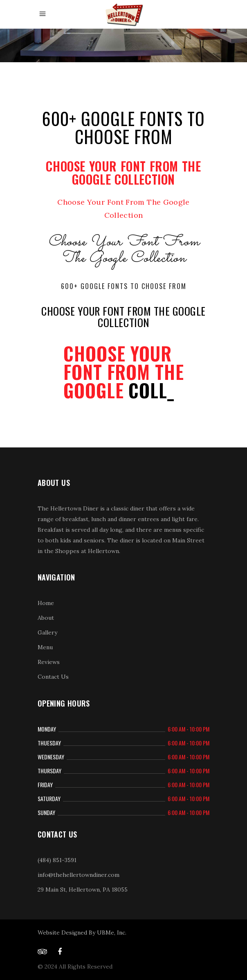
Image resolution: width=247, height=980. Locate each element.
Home (46, 603)
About (46, 618)
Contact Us (53, 677)
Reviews (49, 662)
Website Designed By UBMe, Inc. (82, 933)
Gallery (47, 632)
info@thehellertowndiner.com (79, 875)
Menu (45, 647)
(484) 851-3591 (57, 860)
